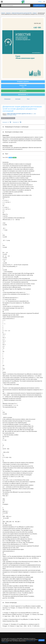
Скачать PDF (23, 86)
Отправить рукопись (39, 5)
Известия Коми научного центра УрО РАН (22, 13)
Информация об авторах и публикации (16, 127)
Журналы (8, 13)
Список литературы (10, 603)
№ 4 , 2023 (33, 114)
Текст (28, 99)
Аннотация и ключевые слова (13, 132)
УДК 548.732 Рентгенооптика (8, 118)
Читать (10, 158)
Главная (3, 13)
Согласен (41, 640)
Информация (7, 99)
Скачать (14, 158)
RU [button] (44, 2)
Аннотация (18, 99)
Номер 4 (35, 13)
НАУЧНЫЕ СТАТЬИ (12, 115)
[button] (2, 2)
